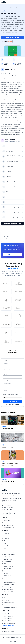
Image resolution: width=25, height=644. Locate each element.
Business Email (6, 367)
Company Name (6, 381)
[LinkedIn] (11, 513)
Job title (5, 388)
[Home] (4, 2)
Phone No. (5, 374)
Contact (11, 640)
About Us (6, 640)
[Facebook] (3, 513)
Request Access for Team (12, 37)
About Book (6, 236)
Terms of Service (13, 641)
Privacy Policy (18, 640)
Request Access (13, 255)
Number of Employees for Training (10, 395)
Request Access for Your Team (13, 224)
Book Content (7, 239)
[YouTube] (14, 513)
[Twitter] (7, 513)
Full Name (5, 360)
